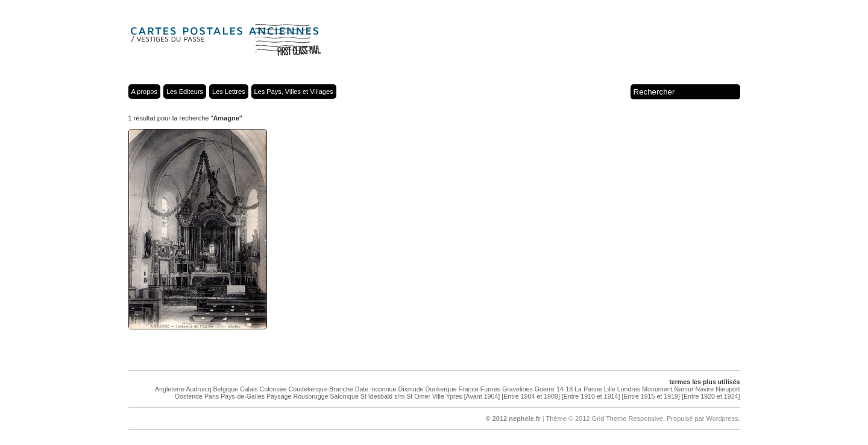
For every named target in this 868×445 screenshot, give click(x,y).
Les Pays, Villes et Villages (294, 92)
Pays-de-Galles (243, 396)
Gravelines (517, 389)
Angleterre (170, 389)
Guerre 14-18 (554, 389)
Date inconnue (376, 389)
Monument (657, 389)
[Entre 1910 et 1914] (591, 396)
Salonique (344, 396)
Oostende (189, 396)
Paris (212, 396)
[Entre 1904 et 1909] (531, 396)
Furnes (490, 389)
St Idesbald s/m (382, 396)
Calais (249, 389)
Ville (438, 396)
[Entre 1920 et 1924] (711, 396)
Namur (684, 389)
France (469, 389)
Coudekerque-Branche (321, 389)
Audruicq (198, 389)
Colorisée (273, 389)
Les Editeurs (185, 92)
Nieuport (728, 389)
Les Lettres (228, 92)
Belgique (226, 389)
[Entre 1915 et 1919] (651, 396)
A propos (144, 92)
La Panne (588, 389)
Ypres (454, 396)
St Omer (418, 396)
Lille (610, 389)
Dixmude (410, 389)
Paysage (279, 396)
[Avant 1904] (482, 396)
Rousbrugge (310, 396)
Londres (629, 389)
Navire (704, 389)
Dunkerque (441, 389)
